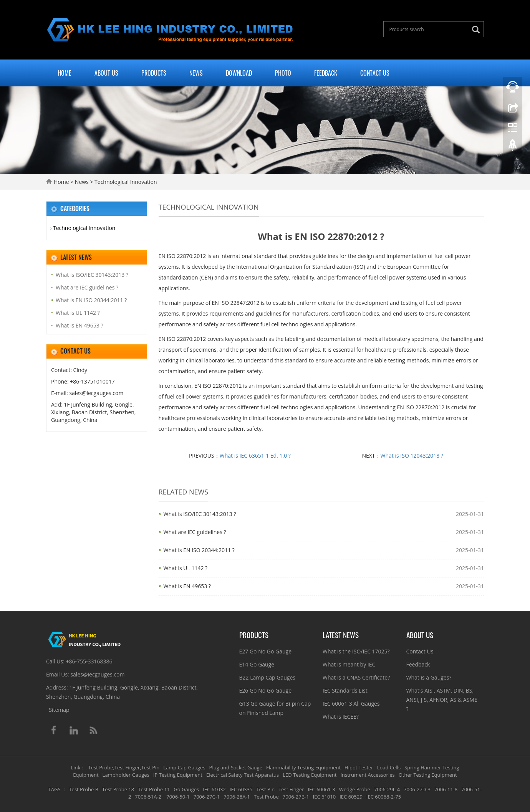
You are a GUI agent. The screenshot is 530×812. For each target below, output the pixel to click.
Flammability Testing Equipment (303, 767)
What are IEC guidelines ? (195, 532)
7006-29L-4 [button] (387, 789)
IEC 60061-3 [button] (321, 789)
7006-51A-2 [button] (148, 797)
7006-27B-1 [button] (296, 797)
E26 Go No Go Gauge (266, 690)
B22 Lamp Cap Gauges (267, 677)
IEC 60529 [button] (351, 797)
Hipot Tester (359, 767)
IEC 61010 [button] (325, 797)
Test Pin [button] (265, 789)
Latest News (341, 635)
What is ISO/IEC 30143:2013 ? (200, 514)
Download (239, 73)
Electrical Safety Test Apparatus (243, 775)
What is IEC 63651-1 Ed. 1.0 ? (255, 456)
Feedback (326, 73)
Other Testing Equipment (428, 775)
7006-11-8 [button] (446, 789)
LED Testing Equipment (310, 775)
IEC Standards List (345, 690)
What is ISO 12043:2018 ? (412, 456)
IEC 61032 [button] (214, 789)
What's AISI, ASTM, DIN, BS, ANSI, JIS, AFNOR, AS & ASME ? (442, 700)
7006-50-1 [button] (177, 797)
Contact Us (375, 73)
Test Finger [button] (291, 789)
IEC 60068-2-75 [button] (384, 797)
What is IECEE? (341, 717)
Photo (283, 73)
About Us (106, 73)
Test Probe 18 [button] (118, 789)
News (196, 73)
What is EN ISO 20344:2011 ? (199, 550)
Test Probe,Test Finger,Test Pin (124, 767)
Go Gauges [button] (186, 789)
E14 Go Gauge (257, 664)
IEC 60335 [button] (241, 789)
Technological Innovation (125, 182)
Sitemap (59, 710)
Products (154, 73)
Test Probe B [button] (84, 789)
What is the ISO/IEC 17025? (356, 651)
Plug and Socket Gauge (236, 767)
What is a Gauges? (429, 677)
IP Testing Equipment (178, 775)
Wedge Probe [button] (355, 789)
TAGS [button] (55, 789)
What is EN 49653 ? (187, 586)
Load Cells (389, 767)
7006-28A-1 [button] (237, 797)
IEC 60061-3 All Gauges (351, 704)
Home (65, 73)
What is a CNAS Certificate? (356, 677)
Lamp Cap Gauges (184, 767)
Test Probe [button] (266, 797)
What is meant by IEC (349, 664)
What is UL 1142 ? (186, 568)
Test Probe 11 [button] (154, 789)
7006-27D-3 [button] (417, 789)
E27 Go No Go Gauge (266, 651)
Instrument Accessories (367, 775)
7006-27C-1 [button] (207, 797)
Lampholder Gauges (126, 775)
